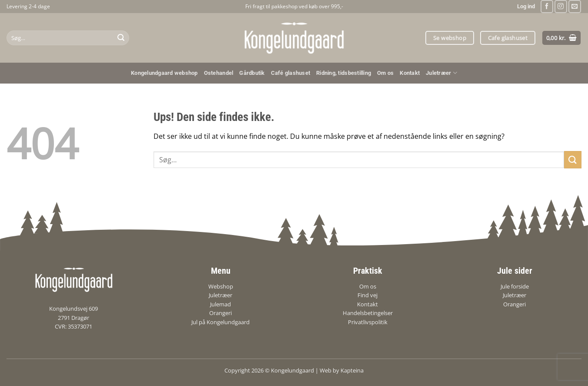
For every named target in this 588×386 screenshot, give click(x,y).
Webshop (221, 286)
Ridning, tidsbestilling (344, 73)
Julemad (220, 304)
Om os (385, 73)
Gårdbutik (252, 73)
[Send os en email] (575, 6)
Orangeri (220, 313)
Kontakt (410, 73)
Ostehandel (219, 73)
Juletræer (441, 73)
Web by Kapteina (342, 370)
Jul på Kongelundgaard (220, 322)
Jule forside (515, 286)
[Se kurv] (562, 38)
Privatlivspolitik (368, 322)
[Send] (121, 38)
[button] (526, 7)
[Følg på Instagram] (561, 6)
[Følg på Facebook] (547, 6)
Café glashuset (291, 73)
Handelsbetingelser (368, 313)
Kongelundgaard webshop (164, 73)
